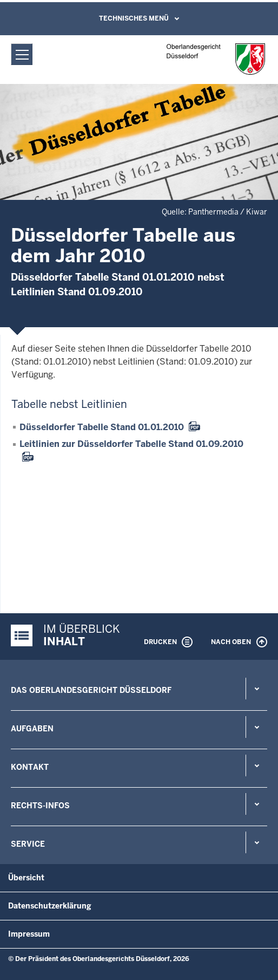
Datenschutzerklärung (50, 906)
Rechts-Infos (40, 806)
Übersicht (26, 878)
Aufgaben (32, 729)
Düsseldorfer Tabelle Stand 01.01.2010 (102, 427)
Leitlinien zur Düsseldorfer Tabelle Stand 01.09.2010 (131, 444)
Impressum (29, 934)
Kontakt (30, 767)
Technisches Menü (134, 18)
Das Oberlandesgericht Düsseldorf (91, 690)
